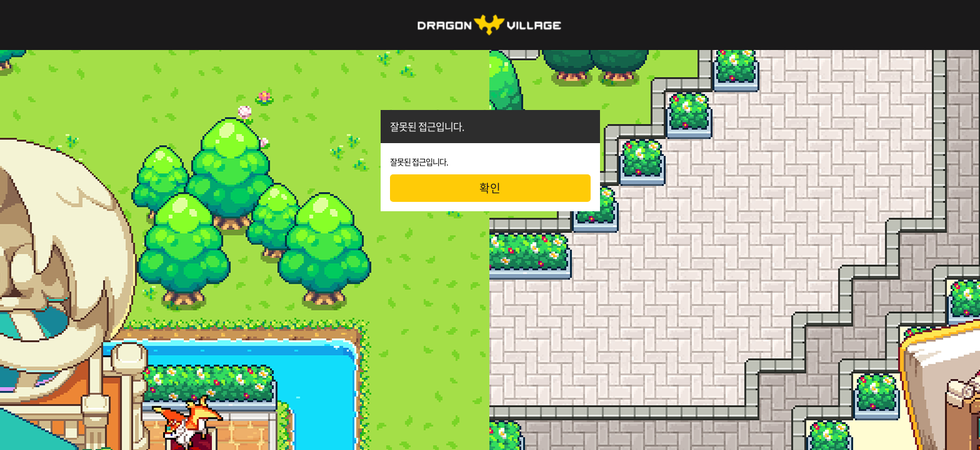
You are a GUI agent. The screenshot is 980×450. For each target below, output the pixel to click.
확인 (490, 188)
